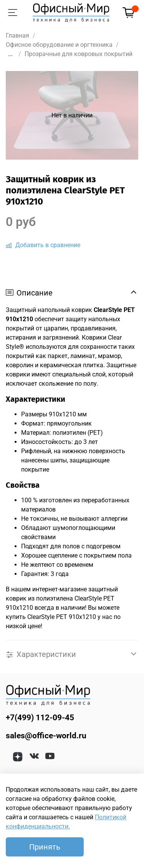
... (10, 54)
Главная (17, 35)
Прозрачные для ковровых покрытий (79, 54)
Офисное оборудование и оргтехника (59, 45)
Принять (45, 847)
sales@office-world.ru (46, 736)
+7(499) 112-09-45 (40, 718)
